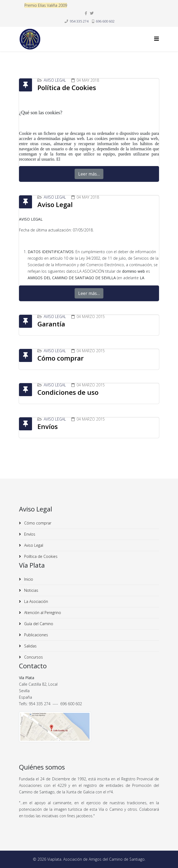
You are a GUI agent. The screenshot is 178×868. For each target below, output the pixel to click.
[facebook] (86, 13)
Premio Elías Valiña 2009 (46, 5)
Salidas (30, 646)
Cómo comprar (61, 358)
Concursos (33, 657)
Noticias (31, 590)
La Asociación (36, 601)
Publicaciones (36, 635)
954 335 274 (79, 21)
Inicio (28, 579)
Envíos (48, 426)
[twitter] (92, 13)
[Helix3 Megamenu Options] (157, 39)
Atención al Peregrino (42, 613)
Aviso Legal (55, 80)
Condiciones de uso (68, 392)
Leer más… (89, 174)
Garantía (51, 324)
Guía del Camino (38, 624)
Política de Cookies (67, 88)
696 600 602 (105, 21)
